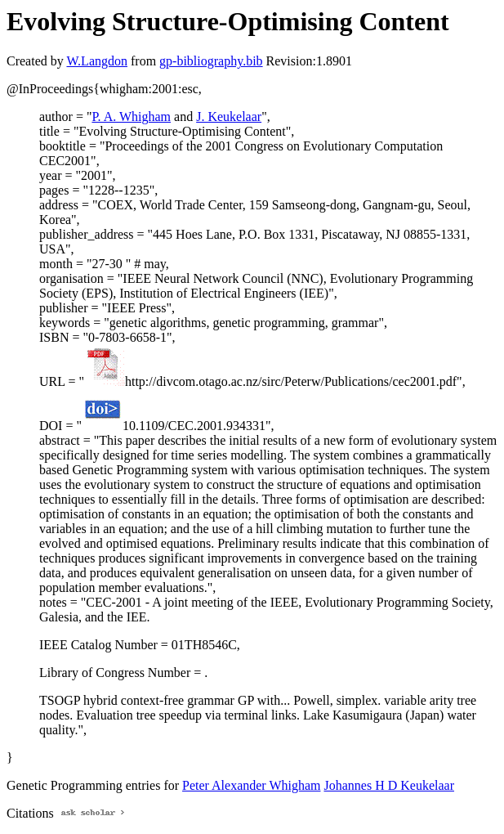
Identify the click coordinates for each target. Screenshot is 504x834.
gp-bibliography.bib (211, 61)
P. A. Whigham (131, 117)
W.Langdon (97, 61)
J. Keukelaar (229, 117)
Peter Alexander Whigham (251, 785)
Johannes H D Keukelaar (389, 785)
